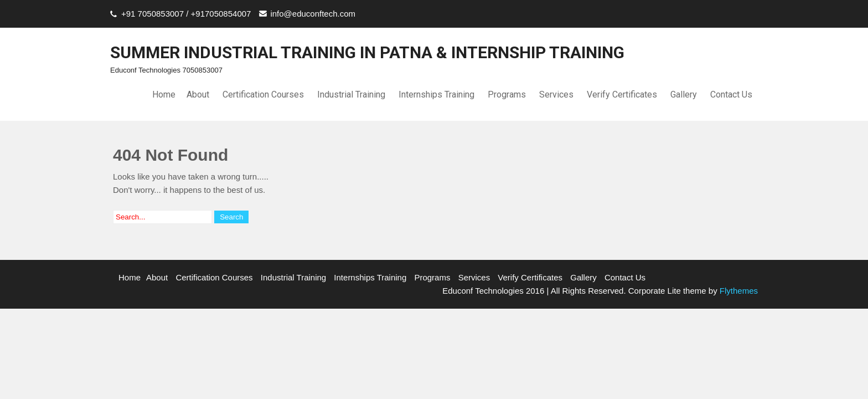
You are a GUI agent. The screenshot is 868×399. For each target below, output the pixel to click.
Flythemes (738, 291)
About (198, 94)
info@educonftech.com (313, 14)
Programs (507, 94)
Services (556, 94)
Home (164, 94)
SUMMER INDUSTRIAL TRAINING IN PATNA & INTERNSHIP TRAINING (367, 52)
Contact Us (731, 94)
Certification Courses (263, 94)
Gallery (684, 94)
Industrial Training (351, 94)
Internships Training (436, 94)
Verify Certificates (622, 94)
